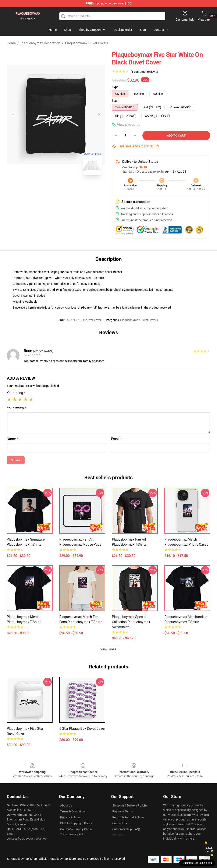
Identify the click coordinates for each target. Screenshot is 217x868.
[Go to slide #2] (67, 187)
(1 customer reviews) (144, 72)
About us (66, 805)
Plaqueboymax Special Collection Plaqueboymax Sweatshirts (131, 622)
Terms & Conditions (73, 811)
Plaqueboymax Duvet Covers (87, 43)
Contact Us (120, 823)
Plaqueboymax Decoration (40, 43)
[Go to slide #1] (45, 187)
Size (115, 101)
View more (109, 650)
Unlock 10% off (209, 850)
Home (11, 43)
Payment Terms (123, 811)
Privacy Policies (70, 817)
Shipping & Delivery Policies (130, 805)
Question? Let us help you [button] (197, 863)
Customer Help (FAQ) (126, 829)
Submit (16, 460)
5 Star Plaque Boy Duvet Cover (82, 729)
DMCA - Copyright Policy (76, 823)
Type (115, 87)
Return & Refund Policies (128, 817)
